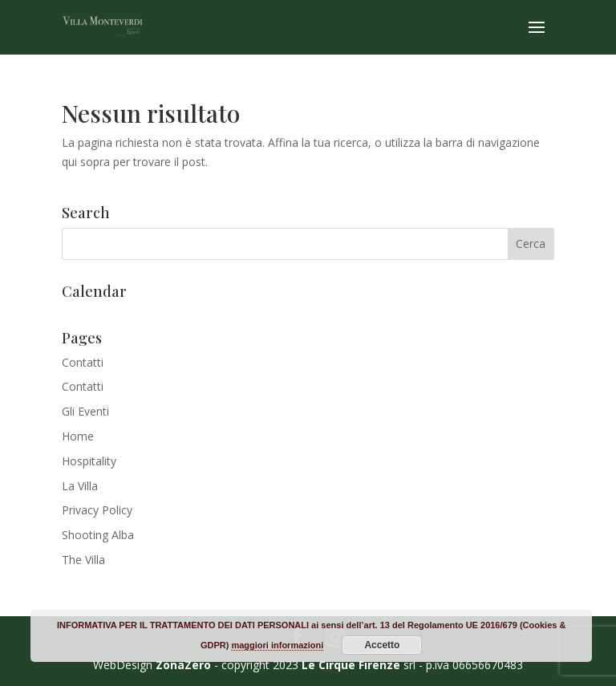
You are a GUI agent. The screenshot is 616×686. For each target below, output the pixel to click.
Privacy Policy (97, 510)
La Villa (80, 486)
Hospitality (89, 461)
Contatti (83, 362)
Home (78, 436)
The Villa (83, 560)
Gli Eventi (85, 411)
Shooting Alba (98, 535)
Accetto (382, 645)
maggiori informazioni (277, 645)
